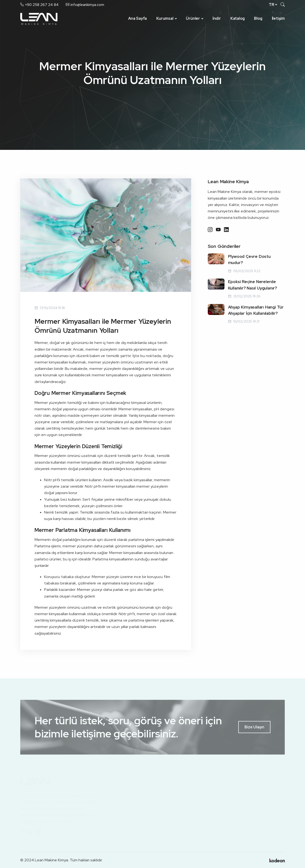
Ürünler (193, 18)
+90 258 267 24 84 (42, 5)
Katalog (238, 18)
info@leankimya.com (87, 5)
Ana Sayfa (137, 18)
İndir (217, 18)
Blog (258, 18)
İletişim (278, 18)
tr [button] (272, 5)
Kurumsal (165, 18)
